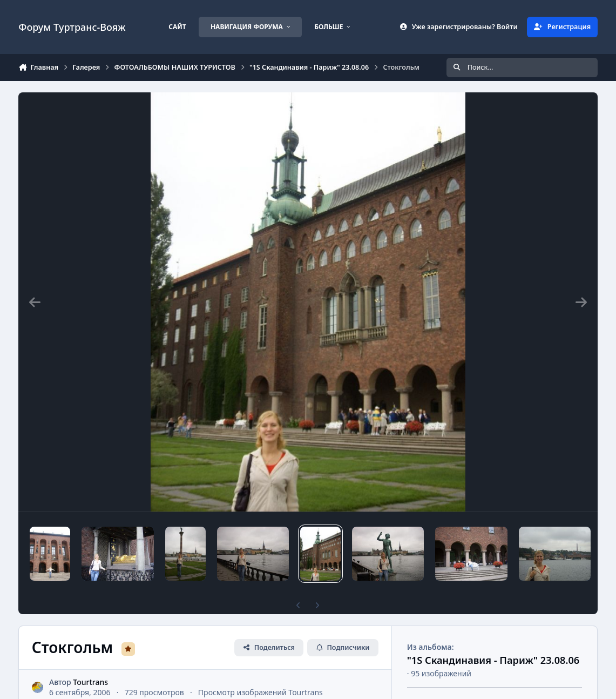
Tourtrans (91, 682)
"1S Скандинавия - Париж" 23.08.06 (493, 660)
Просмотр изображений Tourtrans (260, 693)
